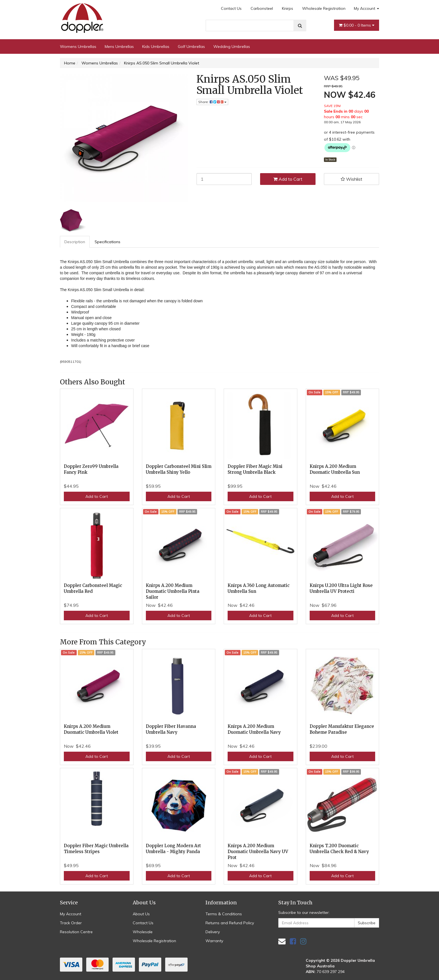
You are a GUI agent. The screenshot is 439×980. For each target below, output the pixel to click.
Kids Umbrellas (156, 47)
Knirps (288, 8)
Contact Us (231, 8)
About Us (141, 914)
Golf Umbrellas (191, 47)
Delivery (213, 932)
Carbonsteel (262, 8)
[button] (352, 179)
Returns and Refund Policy (230, 923)
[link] (293, 941)
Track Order (71, 923)
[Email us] (282, 941)
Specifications (108, 242)
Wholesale (143, 932)
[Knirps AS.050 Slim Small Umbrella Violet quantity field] (224, 179)
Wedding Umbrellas (232, 47)
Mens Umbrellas (119, 47)
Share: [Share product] (212, 102)
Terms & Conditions (224, 914)
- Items (357, 25)
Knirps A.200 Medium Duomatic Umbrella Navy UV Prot (258, 852)
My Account (366, 8)
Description (75, 242)
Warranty (214, 941)
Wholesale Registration (324, 8)
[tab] (75, 242)
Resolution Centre (76, 932)
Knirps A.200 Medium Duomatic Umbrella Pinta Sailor (173, 591)
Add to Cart (288, 179)
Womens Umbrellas (78, 47)
